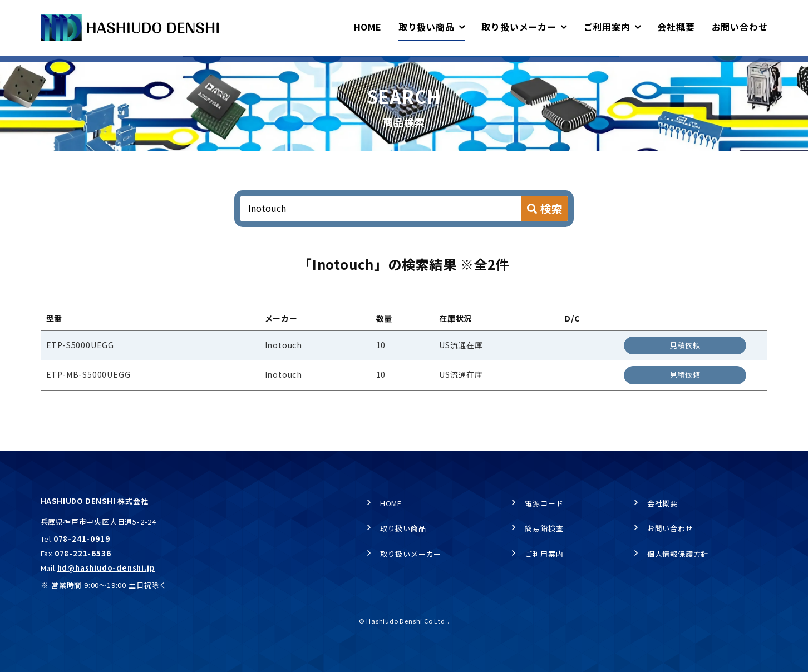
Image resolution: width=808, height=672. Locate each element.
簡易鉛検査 (544, 529)
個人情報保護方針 (678, 554)
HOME (51, 67)
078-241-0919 (82, 539)
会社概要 (662, 503)
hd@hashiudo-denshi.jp (106, 568)
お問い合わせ (670, 529)
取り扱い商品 (102, 67)
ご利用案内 (544, 554)
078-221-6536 (83, 553)
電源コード (544, 503)
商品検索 (157, 67)
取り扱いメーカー (411, 554)
